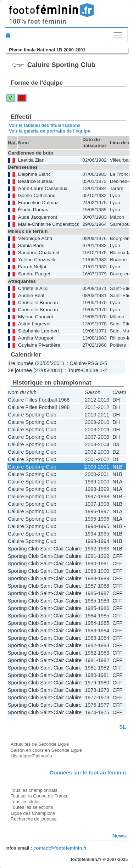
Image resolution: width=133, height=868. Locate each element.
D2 (116, 452)
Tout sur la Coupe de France (40, 796)
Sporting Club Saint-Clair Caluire (45, 549)
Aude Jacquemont (38, 217)
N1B (117, 474)
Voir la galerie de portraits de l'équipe (50, 131)
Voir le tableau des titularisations (45, 125)
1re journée (21, 363)
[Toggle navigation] (118, 35)
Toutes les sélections (32, 807)
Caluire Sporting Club (32, 415)
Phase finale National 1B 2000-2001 (47, 50)
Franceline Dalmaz (38, 203)
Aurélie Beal (31, 295)
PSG (93, 363)
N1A (117, 482)
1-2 (103, 370)
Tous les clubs (25, 802)
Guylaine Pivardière (39, 345)
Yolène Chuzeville (37, 260)
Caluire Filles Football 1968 (39, 400)
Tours (74, 370)
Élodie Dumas (33, 210)
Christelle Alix (33, 288)
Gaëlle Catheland (37, 195)
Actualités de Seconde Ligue (40, 744)
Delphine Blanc (34, 174)
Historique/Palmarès (31, 756)
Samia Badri (31, 245)
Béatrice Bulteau (36, 181)
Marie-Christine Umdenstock (49, 224)
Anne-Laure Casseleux (43, 188)
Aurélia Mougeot (36, 338)
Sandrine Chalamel (39, 253)
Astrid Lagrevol (34, 324)
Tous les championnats (34, 790)
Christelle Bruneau (38, 303)
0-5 (103, 363)
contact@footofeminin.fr (60, 848)
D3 (116, 444)
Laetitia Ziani (32, 160)
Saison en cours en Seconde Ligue (46, 750)
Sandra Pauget (34, 274)
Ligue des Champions (33, 813)
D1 (116, 459)
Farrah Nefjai (32, 267)
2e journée (20, 370)
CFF (117, 556)
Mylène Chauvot (36, 317)
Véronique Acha (35, 238)
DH (116, 400)
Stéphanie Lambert (39, 331)
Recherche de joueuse (34, 819)
